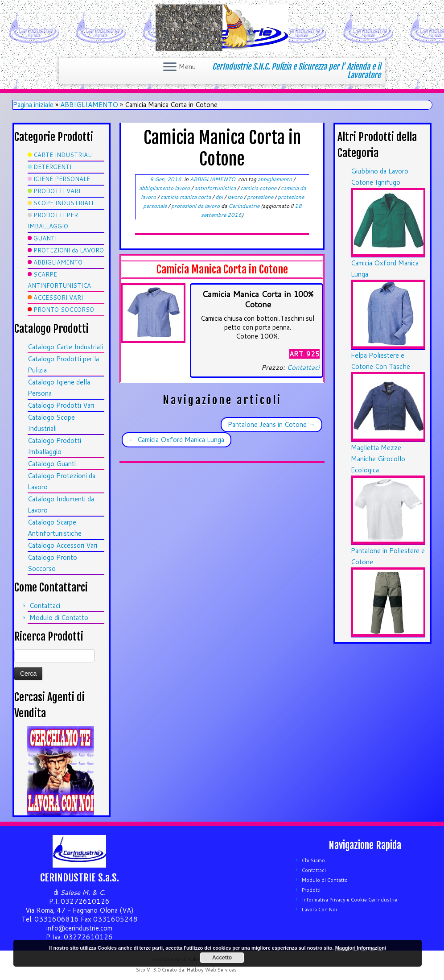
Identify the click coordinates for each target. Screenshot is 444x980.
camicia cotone (259, 188)
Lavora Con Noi (319, 910)
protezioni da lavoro (196, 206)
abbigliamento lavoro (165, 188)
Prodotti (311, 890)
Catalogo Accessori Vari (62, 545)
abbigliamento (275, 179)
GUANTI (45, 238)
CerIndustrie (244, 206)
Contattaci (45, 606)
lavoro (236, 197)
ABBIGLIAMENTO (89, 105)
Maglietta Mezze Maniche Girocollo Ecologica (378, 459)
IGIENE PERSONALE (62, 179)
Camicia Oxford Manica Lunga (177, 440)
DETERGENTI (52, 167)
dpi (220, 197)
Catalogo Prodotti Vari (61, 405)
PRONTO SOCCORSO (64, 310)
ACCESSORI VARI (58, 298)
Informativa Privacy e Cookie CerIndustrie (349, 900)
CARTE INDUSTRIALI (63, 155)
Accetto (222, 958)
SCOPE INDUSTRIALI (63, 203)
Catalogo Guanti (52, 464)
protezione (261, 197)
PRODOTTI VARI (57, 191)
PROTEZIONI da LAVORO (69, 250)
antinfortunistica (216, 188)
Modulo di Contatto (59, 618)
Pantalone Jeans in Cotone (271, 424)
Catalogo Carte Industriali (65, 347)
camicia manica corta (186, 197)
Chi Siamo (313, 860)
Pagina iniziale (33, 105)
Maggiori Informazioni (361, 948)
